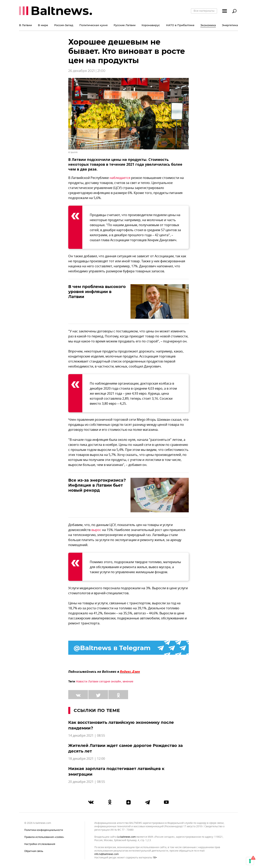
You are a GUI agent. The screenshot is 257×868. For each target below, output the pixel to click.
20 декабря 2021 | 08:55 (87, 782)
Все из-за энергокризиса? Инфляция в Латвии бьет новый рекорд (97, 485)
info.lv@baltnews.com (107, 854)
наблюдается (120, 178)
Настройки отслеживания (40, 844)
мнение (128, 682)
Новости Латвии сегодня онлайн (98, 682)
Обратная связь (34, 851)
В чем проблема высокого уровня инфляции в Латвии (97, 292)
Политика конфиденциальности (44, 830)
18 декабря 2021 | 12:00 (87, 759)
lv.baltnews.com (126, 837)
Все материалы (204, 11)
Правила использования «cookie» (44, 837)
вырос (96, 530)
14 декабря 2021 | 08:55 (87, 736)
